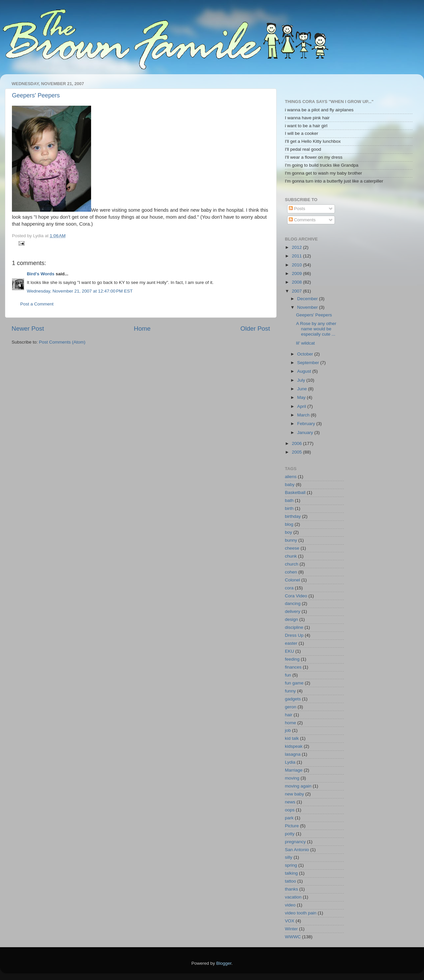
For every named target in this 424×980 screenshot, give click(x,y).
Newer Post (28, 328)
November (308, 307)
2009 (297, 273)
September (309, 363)
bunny (291, 540)
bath (289, 500)
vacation (293, 897)
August (305, 371)
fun (288, 675)
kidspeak (294, 746)
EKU (290, 651)
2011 (297, 256)
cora (289, 588)
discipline (294, 627)
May (302, 397)
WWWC (293, 937)
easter (291, 643)
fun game (294, 683)
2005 (297, 452)
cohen (291, 572)
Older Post (255, 328)
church (292, 564)
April (302, 406)
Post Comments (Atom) (62, 342)
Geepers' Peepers (36, 95)
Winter (291, 929)
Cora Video (296, 596)
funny (290, 691)
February (307, 424)
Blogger (224, 963)
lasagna (293, 754)
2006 (297, 443)
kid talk (292, 738)
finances (293, 667)
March (304, 415)
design (291, 619)
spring (291, 865)
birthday (293, 516)
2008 (297, 282)
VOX (290, 921)
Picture (292, 826)
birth (289, 508)
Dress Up (294, 635)
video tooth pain (301, 913)
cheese (292, 548)
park (289, 818)
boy (289, 532)
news (290, 802)
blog (289, 524)
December (308, 299)
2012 (297, 247)
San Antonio (297, 850)
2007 (297, 291)
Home (142, 328)
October (306, 354)
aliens (291, 477)
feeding (292, 659)
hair (289, 715)
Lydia (290, 762)
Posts (297, 209)
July (302, 380)
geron (291, 707)
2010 (297, 265)
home (291, 723)
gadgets (293, 699)
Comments (302, 220)
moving (292, 778)
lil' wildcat (306, 343)
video (290, 905)
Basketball (295, 492)
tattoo (291, 881)
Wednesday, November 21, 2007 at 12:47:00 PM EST (80, 291)
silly (289, 857)
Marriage (294, 770)
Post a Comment (37, 304)
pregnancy (295, 842)
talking (291, 873)
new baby (294, 794)
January (306, 433)
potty (290, 834)
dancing (293, 603)
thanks (291, 889)
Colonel (292, 580)
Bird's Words (41, 274)
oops (290, 810)
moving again (298, 786)
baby (290, 485)
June (303, 389)
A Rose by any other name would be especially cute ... (316, 329)
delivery (293, 611)
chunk (291, 556)
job (288, 730)
